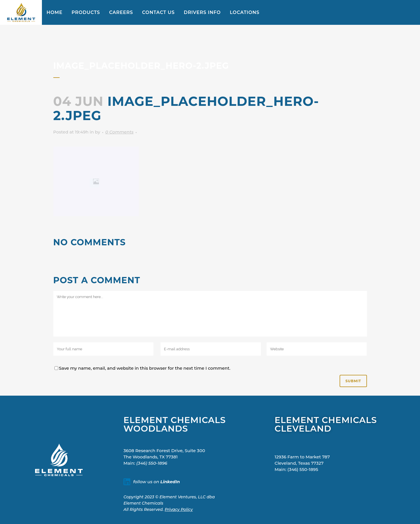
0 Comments (119, 132)
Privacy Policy (179, 509)
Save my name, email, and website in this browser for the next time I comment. (145, 368)
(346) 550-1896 (152, 463)
